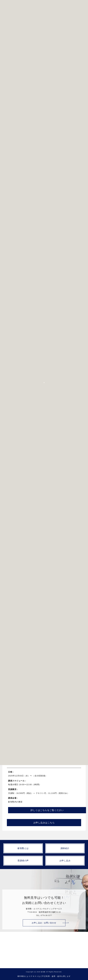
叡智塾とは (23, 848)
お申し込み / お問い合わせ (44, 923)
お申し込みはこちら (44, 608)
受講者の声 (23, 861)
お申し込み (65, 861)
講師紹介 (65, 848)
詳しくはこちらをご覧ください (47, 596)
